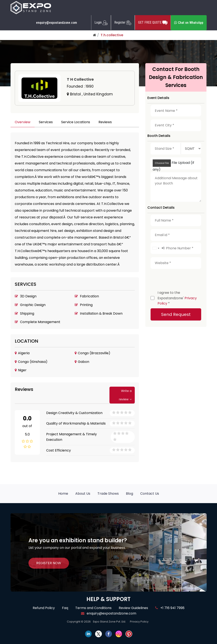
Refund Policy (44, 608)
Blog (129, 494)
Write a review (125, 395)
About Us (83, 494)
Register (123, 23)
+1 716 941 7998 (170, 608)
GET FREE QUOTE (153, 23)
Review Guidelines (133, 608)
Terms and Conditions (93, 608)
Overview (23, 122)
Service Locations (76, 122)
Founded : (80, 86)
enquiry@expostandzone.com (57, 23)
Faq (65, 608)
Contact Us (150, 494)
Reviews (105, 122)
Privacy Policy (139, 622)
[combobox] (158, 248)
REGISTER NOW (49, 563)
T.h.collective (112, 35)
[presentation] (183, 279)
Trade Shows (108, 494)
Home (63, 494)
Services (46, 122)
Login (101, 23)
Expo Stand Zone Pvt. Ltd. (109, 622)
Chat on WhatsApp (189, 23)
